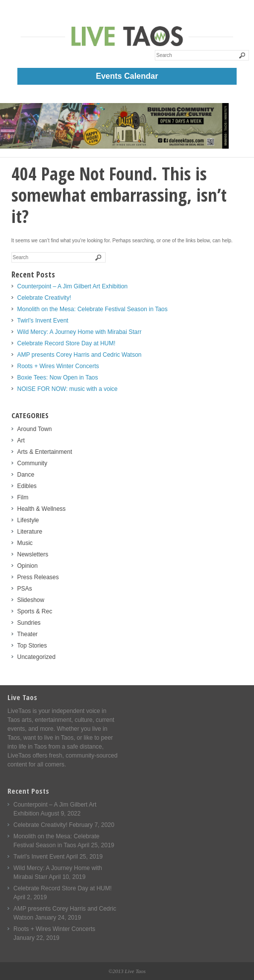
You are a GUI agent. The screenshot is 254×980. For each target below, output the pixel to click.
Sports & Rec (35, 611)
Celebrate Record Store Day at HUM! (66, 343)
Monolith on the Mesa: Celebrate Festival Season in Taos (93, 309)
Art (21, 440)
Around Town (35, 429)
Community (32, 463)
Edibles (27, 486)
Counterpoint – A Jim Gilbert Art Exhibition (73, 286)
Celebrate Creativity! (44, 298)
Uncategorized (36, 657)
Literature (30, 532)
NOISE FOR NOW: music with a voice (67, 389)
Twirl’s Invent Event (43, 321)
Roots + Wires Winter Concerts (58, 366)
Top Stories (32, 646)
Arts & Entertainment (45, 452)
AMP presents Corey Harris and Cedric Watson (80, 355)
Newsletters (33, 554)
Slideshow (31, 600)
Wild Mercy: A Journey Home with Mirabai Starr (80, 332)
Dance (26, 475)
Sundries (29, 623)
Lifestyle (28, 520)
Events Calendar (127, 76)
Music (25, 543)
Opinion (28, 566)
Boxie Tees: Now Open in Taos (58, 378)
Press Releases (38, 577)
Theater (28, 634)
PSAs (25, 589)
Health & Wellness (42, 509)
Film (23, 497)
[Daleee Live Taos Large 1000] (114, 147)
